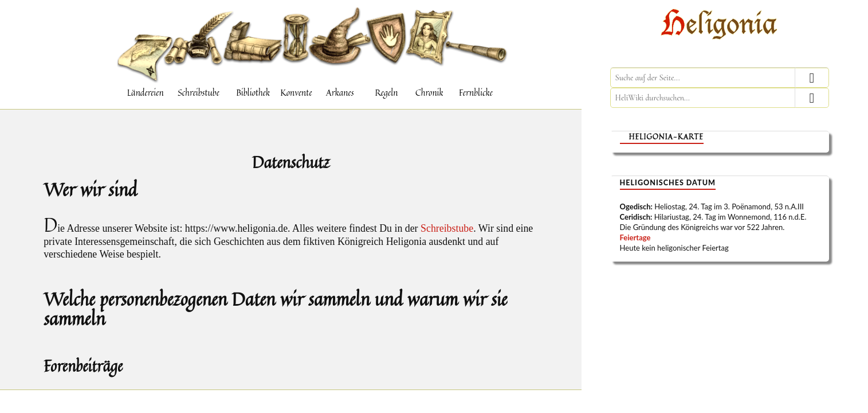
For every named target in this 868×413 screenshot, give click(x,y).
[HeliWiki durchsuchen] (720, 98)
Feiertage (635, 237)
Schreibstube (447, 229)
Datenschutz (291, 158)
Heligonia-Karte (666, 137)
